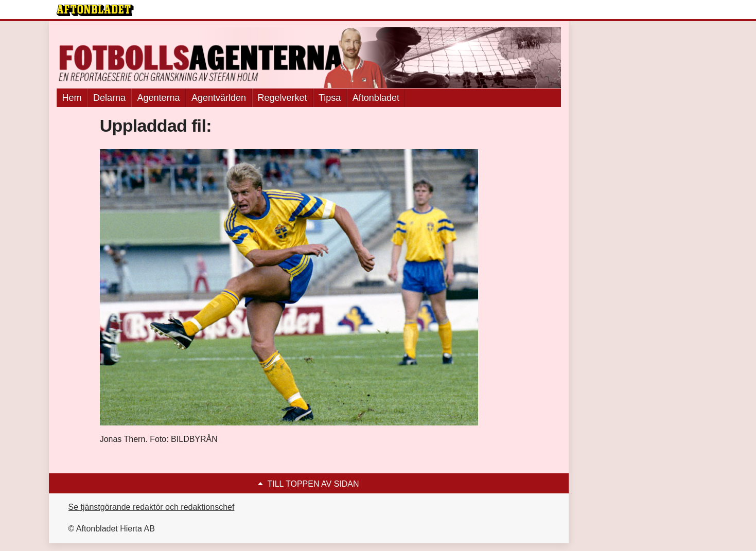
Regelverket (283, 98)
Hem (72, 98)
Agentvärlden (219, 98)
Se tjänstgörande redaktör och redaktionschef (152, 507)
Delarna (109, 98)
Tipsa (330, 98)
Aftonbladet (376, 98)
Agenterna (158, 98)
